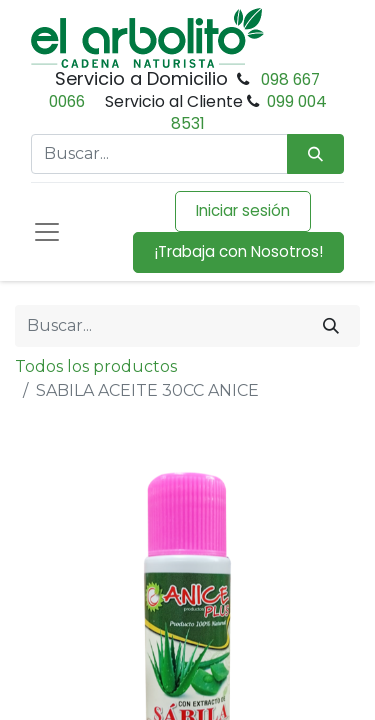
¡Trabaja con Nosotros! (238, 251)
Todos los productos (96, 366)
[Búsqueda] (315, 154)
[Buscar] (331, 326)
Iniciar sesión (243, 210)
